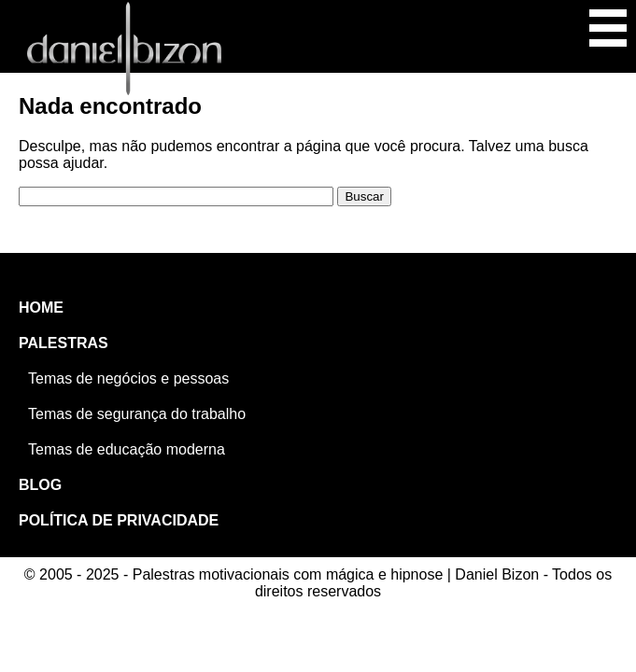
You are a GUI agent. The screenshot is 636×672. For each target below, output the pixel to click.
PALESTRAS (64, 343)
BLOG (40, 485)
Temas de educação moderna (127, 449)
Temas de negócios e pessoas (128, 378)
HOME (41, 308)
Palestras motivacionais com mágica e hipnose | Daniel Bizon (124, 49)
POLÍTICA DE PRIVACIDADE (119, 520)
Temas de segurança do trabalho (137, 414)
